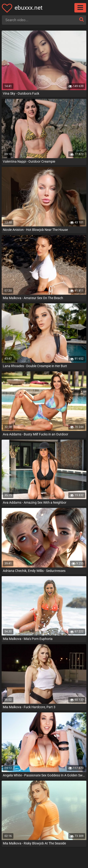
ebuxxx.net (29, 8)
